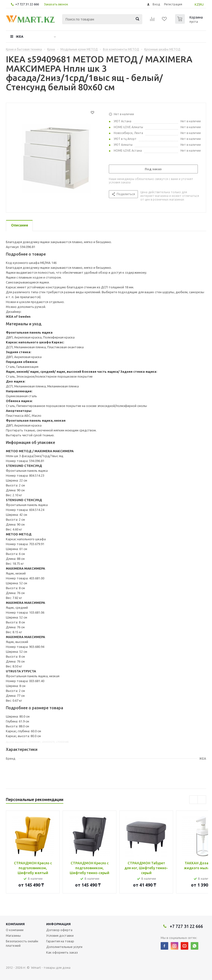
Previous (194, 800)
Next (202, 800)
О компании (15, 930)
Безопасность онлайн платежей (22, 943)
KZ (197, 4)
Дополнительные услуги (64, 947)
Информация (58, 924)
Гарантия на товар (60, 941)
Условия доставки (60, 935)
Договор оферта (59, 930)
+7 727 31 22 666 (27, 4)
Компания (15, 924)
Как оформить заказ (62, 952)
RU (202, 4)
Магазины (13, 935)
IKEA (20, 36)
